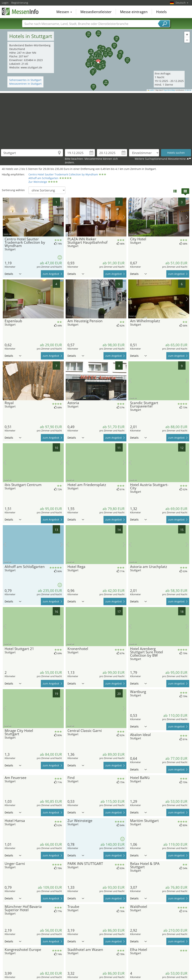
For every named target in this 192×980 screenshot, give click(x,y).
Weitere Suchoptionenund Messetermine (160, 159)
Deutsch (182, 3)
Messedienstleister (96, 12)
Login (5, 3)
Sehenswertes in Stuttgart (25, 80)
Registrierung (20, 3)
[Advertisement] (96, 119)
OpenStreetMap (169, 90)
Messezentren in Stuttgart (25, 84)
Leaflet (151, 90)
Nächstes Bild (62, 217)
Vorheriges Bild (5, 217)
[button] (96, 60)
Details (13, 274)
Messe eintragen (134, 12)
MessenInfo (20, 11)
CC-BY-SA (188, 90)
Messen (64, 12)
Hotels (161, 12)
